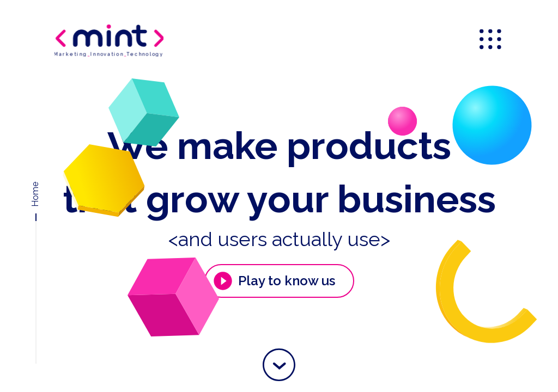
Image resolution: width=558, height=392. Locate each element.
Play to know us (274, 281)
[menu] (492, 40)
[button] (279, 365)
